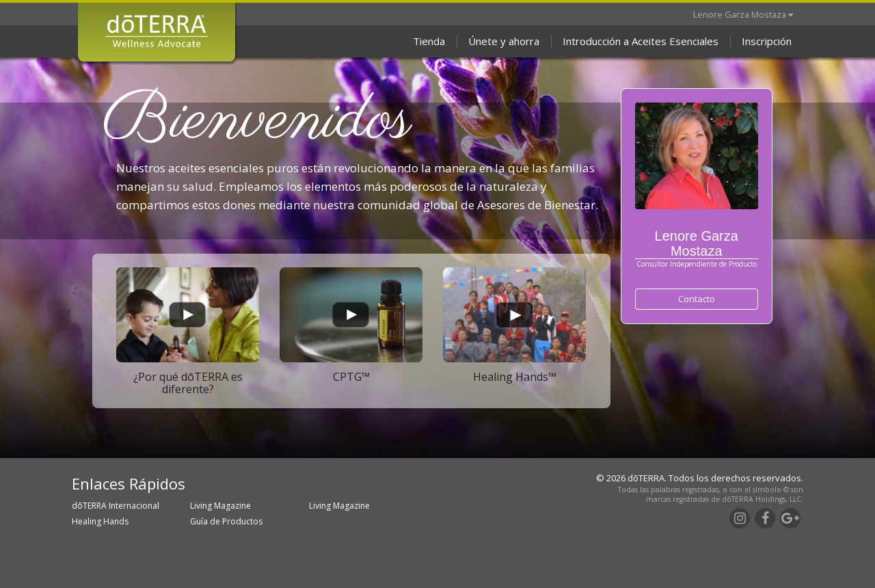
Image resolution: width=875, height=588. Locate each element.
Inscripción (767, 41)
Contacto (697, 299)
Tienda (429, 41)
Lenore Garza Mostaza (743, 14)
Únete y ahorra (504, 41)
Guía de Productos (226, 521)
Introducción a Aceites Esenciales (641, 41)
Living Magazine (220, 506)
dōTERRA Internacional (116, 506)
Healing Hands (100, 521)
